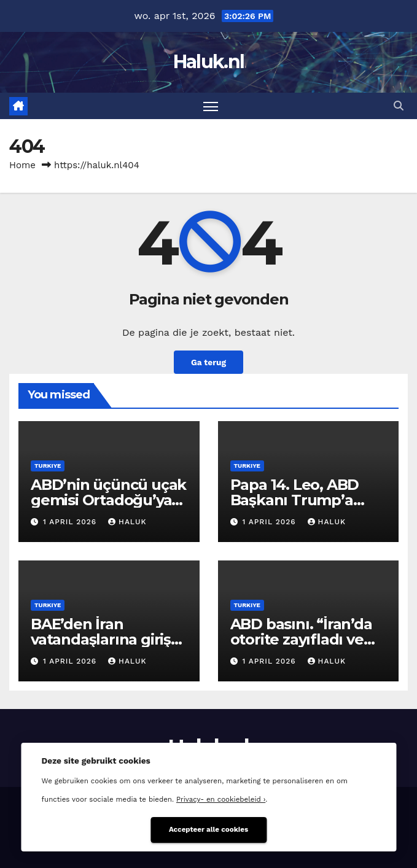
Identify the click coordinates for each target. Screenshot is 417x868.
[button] (399, 106)
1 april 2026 (71, 522)
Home (22, 165)
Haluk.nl (208, 62)
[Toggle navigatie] (211, 106)
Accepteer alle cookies (208, 829)
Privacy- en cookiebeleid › (221, 799)
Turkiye (48, 466)
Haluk (127, 522)
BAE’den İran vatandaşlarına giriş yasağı (101, 639)
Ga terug (208, 362)
